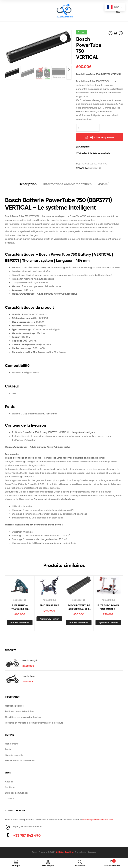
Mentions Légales (14, 706)
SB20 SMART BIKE (49, 605)
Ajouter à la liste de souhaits (95, 153)
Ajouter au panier (102, 137)
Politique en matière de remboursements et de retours (34, 723)
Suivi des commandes (17, 793)
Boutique (10, 787)
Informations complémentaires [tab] (67, 184)
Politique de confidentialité (19, 711)
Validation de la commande (20, 760)
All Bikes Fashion (65, 852)
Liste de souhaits (14, 755)
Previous (69, 76)
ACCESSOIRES (95, 168)
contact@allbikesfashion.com (98, 819)
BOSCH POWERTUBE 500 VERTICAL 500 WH (79, 607)
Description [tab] (28, 184)
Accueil (9, 782)
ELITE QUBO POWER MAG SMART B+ (108, 607)
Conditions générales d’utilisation (23, 717)
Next (69, 69)
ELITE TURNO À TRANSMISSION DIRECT (20, 607)
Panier (8, 749)
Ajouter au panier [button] (20, 622)
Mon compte (12, 744)
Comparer (85, 147)
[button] (64, 38)
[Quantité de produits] (88, 128)
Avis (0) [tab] (104, 184)
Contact (9, 798)
